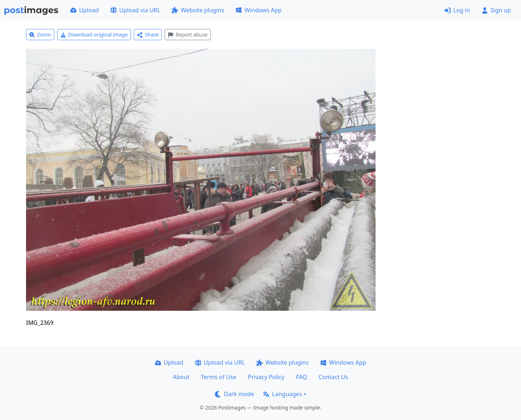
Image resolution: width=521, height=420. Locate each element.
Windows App (259, 10)
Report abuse (188, 35)
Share (148, 35)
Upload (84, 10)
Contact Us (333, 377)
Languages (282, 394)
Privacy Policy (266, 377)
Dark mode (234, 394)
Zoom (40, 35)
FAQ (301, 377)
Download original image (94, 35)
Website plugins (198, 10)
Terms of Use (219, 377)
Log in (457, 10)
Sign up (496, 10)
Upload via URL (135, 10)
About (181, 377)
